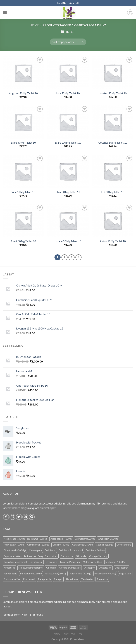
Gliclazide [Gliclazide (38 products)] (81, 556)
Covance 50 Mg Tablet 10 (113, 143)
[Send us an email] (25, 517)
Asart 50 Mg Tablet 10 (23, 241)
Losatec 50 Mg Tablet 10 (113, 93)
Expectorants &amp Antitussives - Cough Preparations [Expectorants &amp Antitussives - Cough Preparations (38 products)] (31, 556)
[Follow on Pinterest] (32, 517)
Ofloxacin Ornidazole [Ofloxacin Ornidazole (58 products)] (70, 568)
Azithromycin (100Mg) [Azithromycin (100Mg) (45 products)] (38, 545)
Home (34, 25)
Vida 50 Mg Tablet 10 (23, 192)
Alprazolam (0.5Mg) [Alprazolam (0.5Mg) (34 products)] (85, 539)
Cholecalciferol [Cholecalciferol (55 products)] (124, 545)
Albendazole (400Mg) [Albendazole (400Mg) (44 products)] (61, 539)
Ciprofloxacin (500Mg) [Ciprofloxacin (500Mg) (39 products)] (15, 550)
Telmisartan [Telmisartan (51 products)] (87, 579)
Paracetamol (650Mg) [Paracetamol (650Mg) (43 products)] (105, 574)
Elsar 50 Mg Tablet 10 (68, 192)
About (58, 634)
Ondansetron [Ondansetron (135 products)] (121, 568)
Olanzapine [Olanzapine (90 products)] (90, 568)
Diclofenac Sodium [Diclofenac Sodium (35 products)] (95, 550)
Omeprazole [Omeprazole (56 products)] (105, 568)
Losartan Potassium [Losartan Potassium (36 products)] (70, 562)
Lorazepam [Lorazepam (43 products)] (51, 562)
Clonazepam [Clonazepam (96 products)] (35, 550)
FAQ (80, 634)
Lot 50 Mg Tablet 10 (113, 192)
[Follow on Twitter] (19, 517)
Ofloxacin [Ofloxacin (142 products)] (51, 568)
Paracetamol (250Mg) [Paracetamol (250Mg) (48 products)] (56, 574)
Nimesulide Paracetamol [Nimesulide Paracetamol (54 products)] (31, 568)
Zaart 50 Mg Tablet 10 (23, 143)
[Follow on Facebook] (6, 517)
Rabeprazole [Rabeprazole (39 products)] (45, 579)
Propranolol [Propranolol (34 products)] (29, 579)
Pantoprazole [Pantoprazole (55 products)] (10, 574)
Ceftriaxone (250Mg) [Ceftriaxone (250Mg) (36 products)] (83, 545)
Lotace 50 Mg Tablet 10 (68, 241)
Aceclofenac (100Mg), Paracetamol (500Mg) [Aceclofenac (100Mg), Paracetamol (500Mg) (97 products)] (26, 539)
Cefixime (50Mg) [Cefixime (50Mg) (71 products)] (61, 545)
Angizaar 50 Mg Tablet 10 (23, 93)
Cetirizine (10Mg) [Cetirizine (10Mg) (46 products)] (105, 545)
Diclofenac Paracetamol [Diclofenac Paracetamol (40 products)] (71, 550)
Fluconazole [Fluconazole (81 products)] (67, 556)
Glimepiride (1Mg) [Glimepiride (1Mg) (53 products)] (98, 556)
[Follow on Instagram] (12, 517)
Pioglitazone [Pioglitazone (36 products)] (125, 574)
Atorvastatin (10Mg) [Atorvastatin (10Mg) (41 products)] (14, 545)
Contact (70, 634)
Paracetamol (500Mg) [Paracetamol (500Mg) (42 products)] (80, 574)
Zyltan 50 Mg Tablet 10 (113, 241)
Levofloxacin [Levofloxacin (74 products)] (36, 562)
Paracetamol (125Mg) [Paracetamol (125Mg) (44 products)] (31, 574)
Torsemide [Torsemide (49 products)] (102, 579)
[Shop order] (68, 42)
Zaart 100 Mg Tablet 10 (68, 143)
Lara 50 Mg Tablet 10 (68, 93)
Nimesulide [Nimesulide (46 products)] (9, 568)
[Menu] (5, 12)
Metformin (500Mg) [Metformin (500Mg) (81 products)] (93, 562)
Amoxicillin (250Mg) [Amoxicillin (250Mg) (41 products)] (108, 539)
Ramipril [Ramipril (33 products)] (58, 579)
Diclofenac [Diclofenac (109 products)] (50, 550)
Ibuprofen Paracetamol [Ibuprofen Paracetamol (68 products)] (15, 562)
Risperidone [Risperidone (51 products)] (72, 579)
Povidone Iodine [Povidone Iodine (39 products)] (12, 579)
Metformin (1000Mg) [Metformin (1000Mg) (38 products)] (116, 562)
